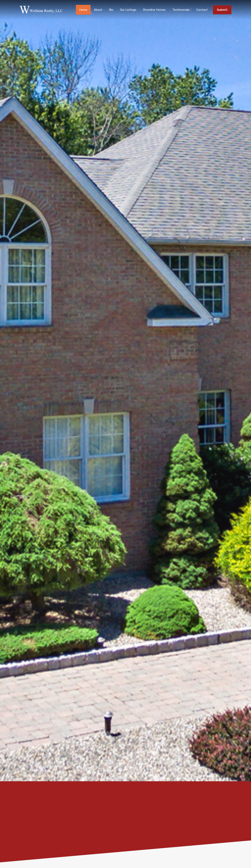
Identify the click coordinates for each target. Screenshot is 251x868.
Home (83, 10)
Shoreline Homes (154, 10)
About (98, 10)
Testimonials (181, 10)
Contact (202, 10)
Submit (222, 10)
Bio (111, 10)
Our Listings (128, 10)
